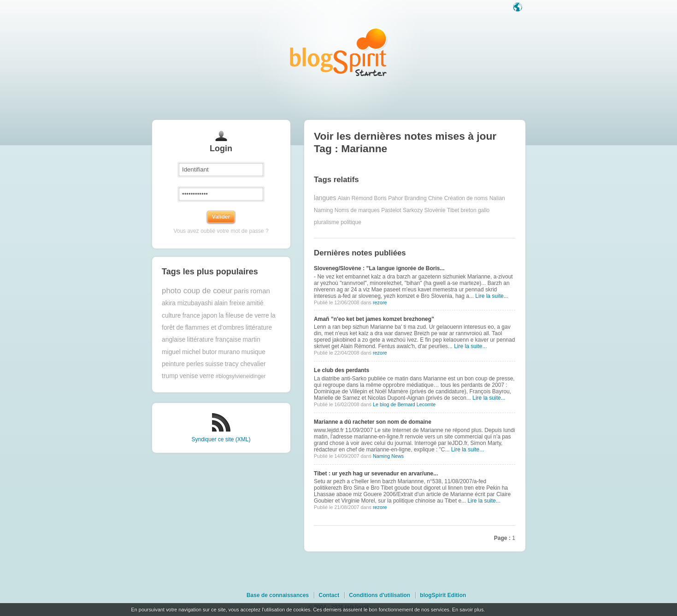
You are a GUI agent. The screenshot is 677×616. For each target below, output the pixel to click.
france (191, 316)
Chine (435, 198)
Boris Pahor (389, 198)
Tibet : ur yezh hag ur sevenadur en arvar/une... (376, 474)
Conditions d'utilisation (380, 595)
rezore (380, 302)
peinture (173, 364)
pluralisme (327, 222)
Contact (329, 595)
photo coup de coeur (197, 291)
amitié (255, 303)
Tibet (453, 210)
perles (195, 364)
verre (207, 376)
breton (469, 210)
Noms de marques (357, 210)
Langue (518, 8)
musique (253, 352)
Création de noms (466, 198)
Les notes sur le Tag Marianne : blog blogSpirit (339, 52)
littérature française (214, 340)
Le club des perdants (341, 370)
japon (210, 316)
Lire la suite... (492, 296)
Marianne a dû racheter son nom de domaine (373, 422)
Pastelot (391, 210)
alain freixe (230, 303)
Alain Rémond (355, 198)
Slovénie (435, 210)
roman (260, 291)
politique (351, 222)
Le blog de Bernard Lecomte (404, 404)
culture (171, 316)
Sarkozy (413, 210)
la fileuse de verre (244, 316)
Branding (416, 198)
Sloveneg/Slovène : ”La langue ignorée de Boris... (379, 268)
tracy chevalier (245, 364)
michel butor (199, 352)
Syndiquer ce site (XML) (221, 439)
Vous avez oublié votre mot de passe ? (221, 231)
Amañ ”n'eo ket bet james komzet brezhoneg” (374, 319)
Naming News (388, 456)
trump (170, 376)
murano (229, 352)
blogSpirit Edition (443, 595)
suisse (214, 364)
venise (189, 376)
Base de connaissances (278, 595)
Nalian (497, 198)
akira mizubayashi (187, 303)
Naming (323, 210)
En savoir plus (468, 610)
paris (241, 291)
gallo (484, 210)
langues (325, 198)
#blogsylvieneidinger (241, 376)
